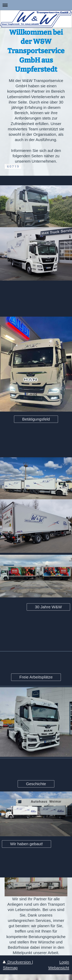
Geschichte (36, 784)
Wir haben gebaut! (27, 844)
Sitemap (10, 968)
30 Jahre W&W (48, 607)
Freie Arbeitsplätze (36, 677)
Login (64, 962)
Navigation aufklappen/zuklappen (36, 5)
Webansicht (59, 968)
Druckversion (17, 962)
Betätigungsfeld (36, 419)
